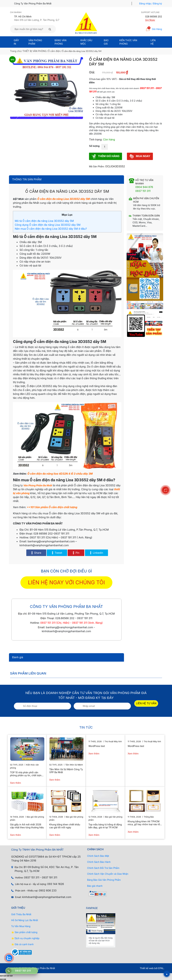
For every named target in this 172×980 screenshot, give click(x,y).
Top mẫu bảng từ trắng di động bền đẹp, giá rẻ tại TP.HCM (105, 826)
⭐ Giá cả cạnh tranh (22, 944)
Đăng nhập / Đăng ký (151, 3)
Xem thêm (16, 783)
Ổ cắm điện (54, 51)
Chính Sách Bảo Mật (98, 856)
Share (36, 553)
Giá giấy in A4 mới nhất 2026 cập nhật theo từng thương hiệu (27, 826)
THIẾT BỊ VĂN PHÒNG (34, 51)
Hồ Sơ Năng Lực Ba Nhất (25, 920)
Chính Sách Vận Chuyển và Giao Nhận (108, 874)
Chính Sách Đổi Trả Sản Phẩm (103, 868)
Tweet (57, 553)
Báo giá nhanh (95, 886)
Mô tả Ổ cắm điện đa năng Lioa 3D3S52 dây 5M (44, 221)
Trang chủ (16, 51)
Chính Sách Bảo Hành (99, 862)
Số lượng (94, 146)
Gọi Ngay (150, 20)
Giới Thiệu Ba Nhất (21, 914)
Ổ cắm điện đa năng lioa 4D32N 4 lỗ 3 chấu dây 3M (60, 474)
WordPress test (97, 746)
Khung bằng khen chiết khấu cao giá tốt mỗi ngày (65, 826)
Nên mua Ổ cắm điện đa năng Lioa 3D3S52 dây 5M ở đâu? (51, 229)
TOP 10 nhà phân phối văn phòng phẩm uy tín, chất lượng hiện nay (27, 774)
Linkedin (96, 553)
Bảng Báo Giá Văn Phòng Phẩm (104, 880)
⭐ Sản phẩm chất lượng (24, 932)
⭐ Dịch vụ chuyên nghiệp (25, 938)
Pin (76, 553)
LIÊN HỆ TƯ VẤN (146, 703)
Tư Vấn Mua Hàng (21, 926)
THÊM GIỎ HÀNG (106, 156)
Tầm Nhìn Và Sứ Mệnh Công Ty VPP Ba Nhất (66, 771)
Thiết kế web (147, 968)
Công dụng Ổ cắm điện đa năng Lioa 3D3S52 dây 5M (48, 225)
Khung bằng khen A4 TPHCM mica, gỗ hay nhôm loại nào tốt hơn (144, 823)
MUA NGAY (140, 156)
